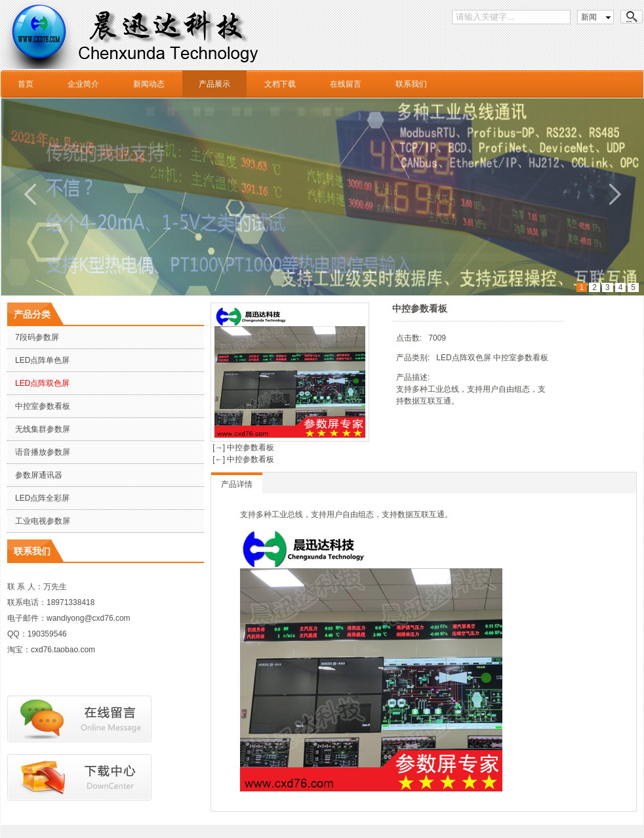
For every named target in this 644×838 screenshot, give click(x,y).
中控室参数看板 (43, 406)
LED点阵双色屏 (42, 383)
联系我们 (411, 84)
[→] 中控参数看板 (242, 448)
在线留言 (346, 84)
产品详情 (237, 484)
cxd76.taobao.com (63, 650)
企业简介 (83, 84)
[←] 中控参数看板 (242, 459)
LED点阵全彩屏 (42, 498)
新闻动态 (149, 84)
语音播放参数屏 (43, 452)
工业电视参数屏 (43, 521)
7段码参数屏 (37, 337)
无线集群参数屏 (43, 429)
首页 (26, 84)
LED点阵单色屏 (42, 360)
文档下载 (280, 84)
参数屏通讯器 (39, 475)
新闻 (589, 17)
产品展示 (214, 84)
